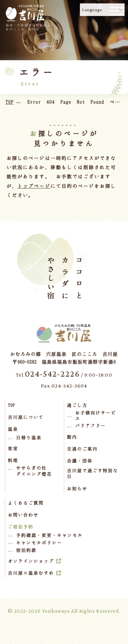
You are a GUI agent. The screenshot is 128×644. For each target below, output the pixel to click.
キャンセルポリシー (39, 543)
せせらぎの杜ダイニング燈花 (34, 471)
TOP (11, 405)
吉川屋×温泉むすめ (31, 573)
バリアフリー (90, 426)
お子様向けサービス (96, 416)
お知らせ (77, 489)
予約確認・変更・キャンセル (49, 535)
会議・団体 (80, 461)
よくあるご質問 (26, 503)
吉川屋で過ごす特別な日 (93, 474)
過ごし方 (77, 405)
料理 (13, 460)
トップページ (34, 186)
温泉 (13, 429)
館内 (72, 437)
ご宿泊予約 (21, 527)
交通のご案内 (82, 449)
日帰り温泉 (29, 437)
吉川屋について (26, 417)
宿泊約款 (26, 550)
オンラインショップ (31, 561)
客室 (13, 448)
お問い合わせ (23, 515)
